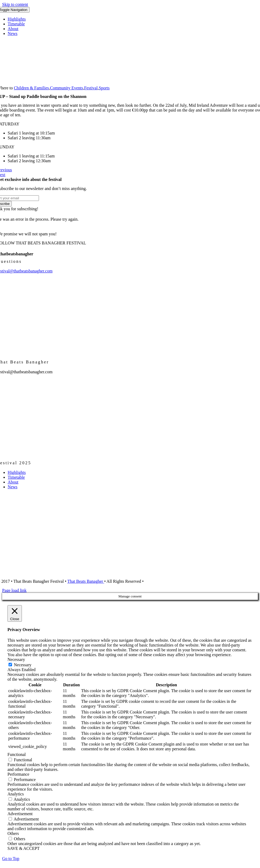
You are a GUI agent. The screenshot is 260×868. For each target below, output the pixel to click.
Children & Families (31, 88)
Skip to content (15, 4)
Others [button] (13, 833)
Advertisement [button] (20, 814)
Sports (104, 88)
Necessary (23, 665)
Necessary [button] (16, 659)
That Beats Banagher (86, 581)
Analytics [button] (16, 794)
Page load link (14, 590)
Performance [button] (18, 774)
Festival (91, 88)
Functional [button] (17, 754)
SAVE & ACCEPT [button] (24, 848)
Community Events (66, 88)
